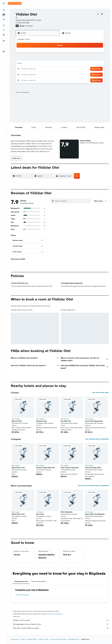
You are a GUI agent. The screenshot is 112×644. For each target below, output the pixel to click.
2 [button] (42, 53)
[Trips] (4, 41)
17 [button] (47, 64)
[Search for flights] (4, 10)
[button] (4, 3)
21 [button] (31, 69)
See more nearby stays (101, 392)
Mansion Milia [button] (17, 421)
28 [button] (31, 74)
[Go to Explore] (4, 25)
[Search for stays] (4, 15)
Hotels (23, 639)
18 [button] (52, 64)
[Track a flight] (4, 30)
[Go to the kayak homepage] (15, 3)
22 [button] (37, 69)
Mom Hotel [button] (40, 514)
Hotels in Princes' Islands (59, 639)
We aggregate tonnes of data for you (61, 624)
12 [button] (21, 64)
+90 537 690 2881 (23, 23)
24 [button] (47, 69)
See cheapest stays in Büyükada (97, 439)
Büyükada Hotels (74, 639)
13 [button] (26, 64)
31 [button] (47, 74)
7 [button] (31, 59)
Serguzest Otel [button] (42, 421)
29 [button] (37, 74)
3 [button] (47, 53)
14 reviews (29, 26)
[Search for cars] (4, 19)
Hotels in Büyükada (22, 595)
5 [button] (21, 59)
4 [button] (52, 53)
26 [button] (21, 74)
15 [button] (37, 64)
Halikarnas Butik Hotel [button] (93, 468)
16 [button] (42, 64)
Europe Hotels (32, 639)
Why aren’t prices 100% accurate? (61, 628)
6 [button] (26, 59)
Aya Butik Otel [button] (66, 421)
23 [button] (42, 69)
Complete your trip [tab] (21, 581)
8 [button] (37, 59)
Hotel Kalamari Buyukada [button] (70, 468)
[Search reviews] (72, 201)
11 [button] (52, 59)
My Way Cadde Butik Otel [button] (45, 468)
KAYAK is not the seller (61, 620)
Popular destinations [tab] (39, 581)
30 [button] (42, 74)
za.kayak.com (15, 639)
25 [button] (52, 69)
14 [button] (31, 64)
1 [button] (37, 53)
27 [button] (26, 74)
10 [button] (47, 59)
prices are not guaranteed (54, 614)
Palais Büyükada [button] (67, 512)
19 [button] (21, 69)
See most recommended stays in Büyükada (93, 485)
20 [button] (26, 69)
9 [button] (42, 59)
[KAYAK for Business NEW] (4, 35)
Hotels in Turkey (44, 639)
